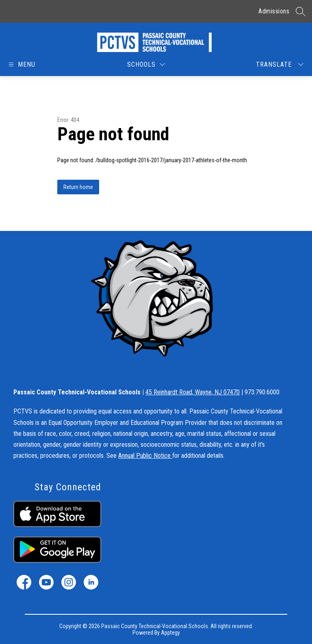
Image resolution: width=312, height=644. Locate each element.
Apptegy (170, 633)
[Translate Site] (280, 64)
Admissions (274, 11)
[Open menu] (22, 64)
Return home (78, 187)
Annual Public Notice (145, 456)
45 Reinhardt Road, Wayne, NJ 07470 (193, 392)
